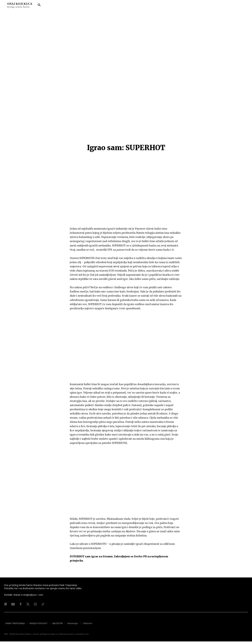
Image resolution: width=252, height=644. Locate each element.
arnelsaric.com (82, 637)
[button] (39, 5)
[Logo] (20, 5)
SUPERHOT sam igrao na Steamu (91, 556)
